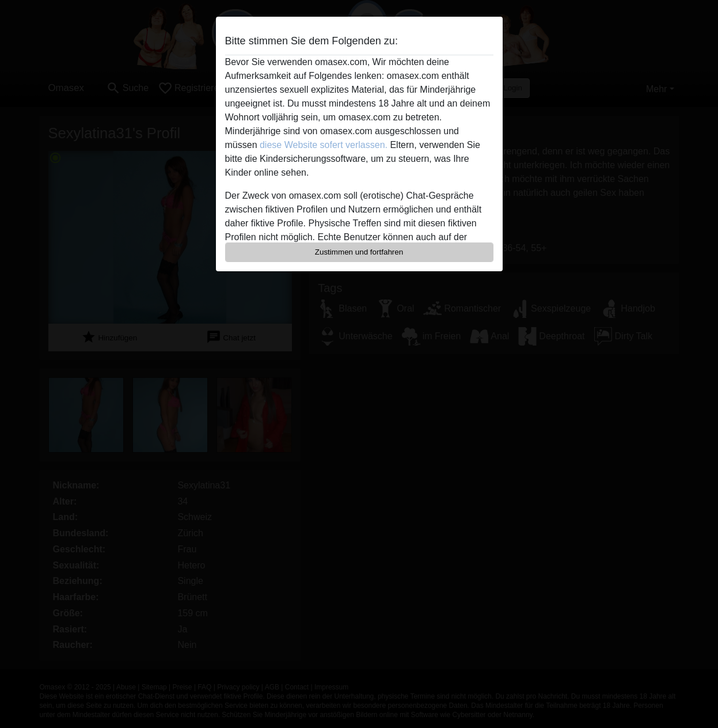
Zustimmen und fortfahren (359, 252)
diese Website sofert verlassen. (324, 145)
